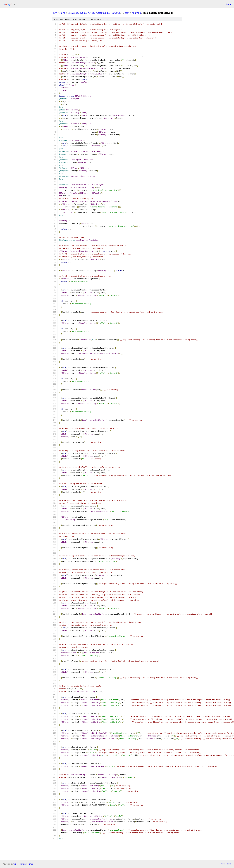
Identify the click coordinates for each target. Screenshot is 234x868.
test (127, 13)
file (106, 19)
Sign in (229, 4)
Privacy (23, 864)
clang (62, 13)
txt (223, 864)
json (229, 864)
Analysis (136, 13)
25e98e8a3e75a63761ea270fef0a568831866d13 (94, 13)
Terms (30, 864)
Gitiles (16, 864)
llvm (55, 13)
